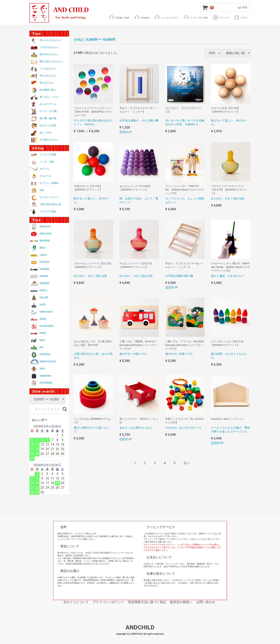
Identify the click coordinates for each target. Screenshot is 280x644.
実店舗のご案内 (119, 18)
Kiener (43, 319)
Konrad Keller (47, 326)
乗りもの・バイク (49, 97)
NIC (42, 347)
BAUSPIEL (45, 241)
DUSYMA (44, 262)
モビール (44, 169)
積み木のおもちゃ (49, 54)
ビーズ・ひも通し (49, 111)
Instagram (142, 18)
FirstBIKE (44, 269)
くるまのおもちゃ (49, 47)
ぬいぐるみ (45, 132)
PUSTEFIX (45, 354)
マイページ (221, 18)
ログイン (241, 18)
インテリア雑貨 (48, 155)
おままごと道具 (48, 125)
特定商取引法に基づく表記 (147, 602)
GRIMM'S (44, 283)
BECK (43, 248)
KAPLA (43, 290)
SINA (42, 369)
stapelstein (45, 376)
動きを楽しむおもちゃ (51, 61)
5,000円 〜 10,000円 (101, 40)
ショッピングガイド (167, 18)
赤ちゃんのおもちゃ (50, 40)
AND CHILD (46, 234)
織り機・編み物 (48, 118)
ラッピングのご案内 (196, 18)
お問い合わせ (206, 602)
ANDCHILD (140, 628)
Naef (42, 340)
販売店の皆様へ (181, 602)
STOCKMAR (46, 383)
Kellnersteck (46, 312)
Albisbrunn (45, 226)
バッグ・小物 (47, 162)
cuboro (43, 255)
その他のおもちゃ (49, 140)
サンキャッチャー (49, 197)
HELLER (44, 298)
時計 (42, 190)
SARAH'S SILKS (48, 361)
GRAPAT (44, 276)
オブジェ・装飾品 (49, 183)
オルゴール (45, 176)
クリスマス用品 (48, 211)
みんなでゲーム (48, 104)
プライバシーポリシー (108, 602)
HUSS (43, 305)
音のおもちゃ (47, 83)
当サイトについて (76, 602)
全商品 (79, 40)
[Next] (187, 463)
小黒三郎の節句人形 (50, 204)
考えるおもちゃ (48, 76)
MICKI (43, 333)
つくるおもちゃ (48, 69)
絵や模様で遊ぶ (48, 90)
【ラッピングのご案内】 (154, 539)
